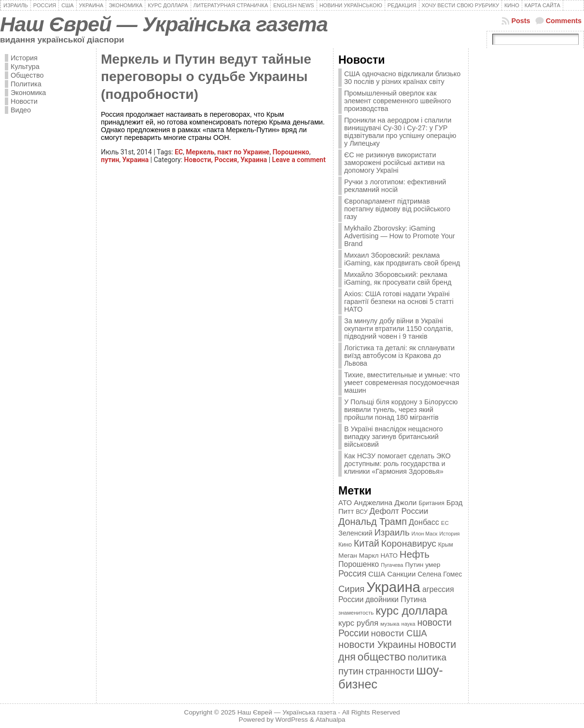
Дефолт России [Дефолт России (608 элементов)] (399, 511)
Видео (21, 110)
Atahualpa (331, 720)
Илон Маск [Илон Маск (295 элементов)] (425, 534)
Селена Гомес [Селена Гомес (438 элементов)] (440, 574)
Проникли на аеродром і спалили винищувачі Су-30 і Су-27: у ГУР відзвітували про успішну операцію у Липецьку (400, 132)
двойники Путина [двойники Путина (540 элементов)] (396, 599)
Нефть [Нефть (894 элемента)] (415, 554)
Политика (26, 84)
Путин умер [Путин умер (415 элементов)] (423, 565)
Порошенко (291, 152)
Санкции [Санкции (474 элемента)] (401, 574)
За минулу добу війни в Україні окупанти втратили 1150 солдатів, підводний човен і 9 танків (399, 329)
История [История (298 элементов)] (449, 534)
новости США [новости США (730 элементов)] (399, 633)
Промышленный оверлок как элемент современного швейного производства (398, 101)
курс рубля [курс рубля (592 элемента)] (358, 623)
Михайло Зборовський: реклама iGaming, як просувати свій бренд (398, 278)
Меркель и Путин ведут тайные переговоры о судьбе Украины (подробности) (206, 77)
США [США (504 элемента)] (377, 574)
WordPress (292, 720)
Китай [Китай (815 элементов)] (367, 543)
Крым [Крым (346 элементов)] (446, 545)
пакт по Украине (243, 152)
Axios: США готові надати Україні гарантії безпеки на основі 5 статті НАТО (399, 302)
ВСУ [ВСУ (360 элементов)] (362, 512)
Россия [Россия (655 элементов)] (352, 574)
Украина (135, 160)
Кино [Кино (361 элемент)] (345, 545)
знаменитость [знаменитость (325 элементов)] (356, 613)
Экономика (28, 93)
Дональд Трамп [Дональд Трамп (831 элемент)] (373, 522)
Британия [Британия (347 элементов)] (431, 503)
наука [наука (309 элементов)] (409, 624)
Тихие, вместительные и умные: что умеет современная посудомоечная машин (402, 383)
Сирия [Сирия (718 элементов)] (351, 589)
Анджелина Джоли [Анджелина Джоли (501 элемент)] (385, 502)
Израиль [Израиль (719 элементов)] (392, 532)
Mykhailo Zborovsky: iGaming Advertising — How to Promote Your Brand (400, 236)
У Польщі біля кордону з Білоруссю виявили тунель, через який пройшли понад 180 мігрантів (401, 410)
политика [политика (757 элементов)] (427, 657)
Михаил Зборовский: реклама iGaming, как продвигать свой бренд (402, 259)
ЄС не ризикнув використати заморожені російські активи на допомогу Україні (394, 163)
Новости (24, 101)
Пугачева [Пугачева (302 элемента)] (392, 565)
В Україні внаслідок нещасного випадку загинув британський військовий (394, 437)
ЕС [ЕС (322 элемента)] (445, 523)
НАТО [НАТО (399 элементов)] (389, 556)
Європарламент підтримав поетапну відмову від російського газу (397, 209)
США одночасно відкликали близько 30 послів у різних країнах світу (402, 78)
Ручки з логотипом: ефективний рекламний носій (395, 186)
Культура (25, 67)
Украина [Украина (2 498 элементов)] (393, 587)
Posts (521, 21)
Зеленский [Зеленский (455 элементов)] (355, 533)
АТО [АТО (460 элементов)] (345, 503)
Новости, (199, 160)
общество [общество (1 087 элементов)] (382, 657)
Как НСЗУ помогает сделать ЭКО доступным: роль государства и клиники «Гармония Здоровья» (397, 464)
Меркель (200, 152)
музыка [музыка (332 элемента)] (390, 624)
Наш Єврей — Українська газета (164, 24)
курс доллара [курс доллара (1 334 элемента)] (411, 611)
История (24, 58)
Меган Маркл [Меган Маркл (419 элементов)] (359, 556)
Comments (564, 21)
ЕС (179, 152)
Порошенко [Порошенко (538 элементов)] (359, 564)
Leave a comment (299, 160)
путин (110, 160)
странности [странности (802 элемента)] (390, 671)
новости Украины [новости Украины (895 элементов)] (377, 645)
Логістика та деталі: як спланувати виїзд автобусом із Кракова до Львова (399, 356)
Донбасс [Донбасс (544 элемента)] (424, 522)
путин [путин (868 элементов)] (351, 671)
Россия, (227, 160)
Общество (27, 75)
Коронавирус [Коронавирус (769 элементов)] (409, 543)
